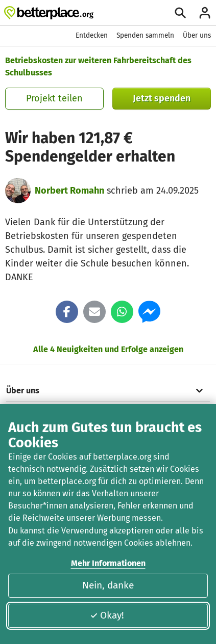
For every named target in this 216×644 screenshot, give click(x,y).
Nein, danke (108, 585)
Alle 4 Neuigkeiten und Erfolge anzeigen (108, 349)
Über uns (197, 35)
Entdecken (92, 35)
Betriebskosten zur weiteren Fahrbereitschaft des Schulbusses (98, 66)
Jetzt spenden (162, 98)
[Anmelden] (205, 13)
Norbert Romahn (69, 191)
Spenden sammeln (145, 35)
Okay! (107, 615)
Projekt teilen (54, 98)
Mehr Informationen (108, 563)
